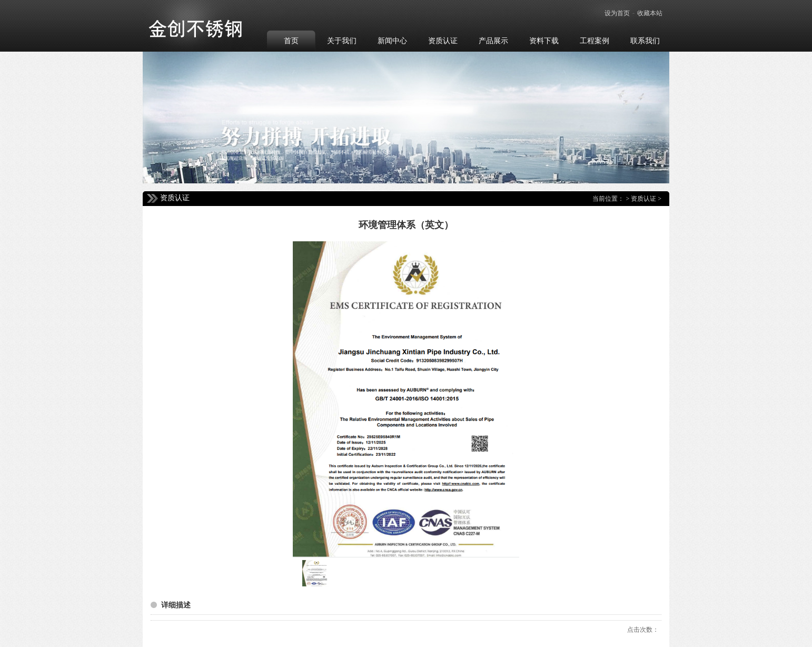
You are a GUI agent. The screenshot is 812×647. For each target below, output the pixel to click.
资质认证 (643, 199)
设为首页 (617, 13)
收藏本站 (650, 13)
